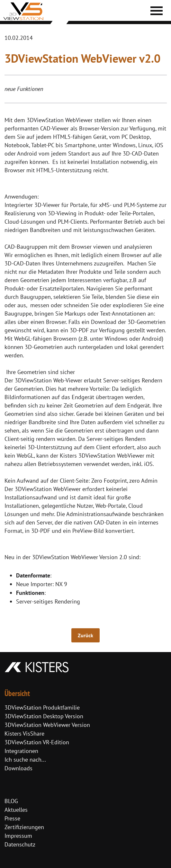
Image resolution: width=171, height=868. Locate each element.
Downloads (18, 768)
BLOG (11, 801)
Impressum (18, 836)
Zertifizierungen (24, 827)
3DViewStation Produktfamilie (42, 707)
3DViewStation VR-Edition (37, 742)
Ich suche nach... (25, 760)
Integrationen (21, 751)
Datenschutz (20, 844)
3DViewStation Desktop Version (44, 716)
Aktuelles (16, 810)
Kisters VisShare (24, 734)
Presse (12, 818)
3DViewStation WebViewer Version (47, 725)
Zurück (85, 635)
